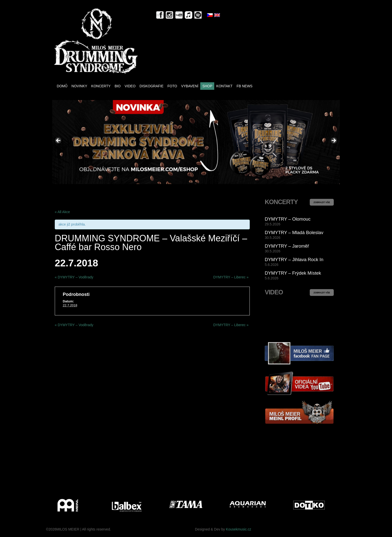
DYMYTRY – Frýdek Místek (293, 273)
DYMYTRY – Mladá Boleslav (294, 232)
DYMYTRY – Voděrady (74, 277)
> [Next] (333, 141)
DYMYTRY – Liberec (231, 277)
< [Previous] (58, 141)
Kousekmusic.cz (239, 529)
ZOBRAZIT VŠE (322, 202)
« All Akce (62, 212)
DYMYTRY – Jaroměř (287, 246)
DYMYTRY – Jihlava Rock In (294, 259)
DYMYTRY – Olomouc (288, 219)
